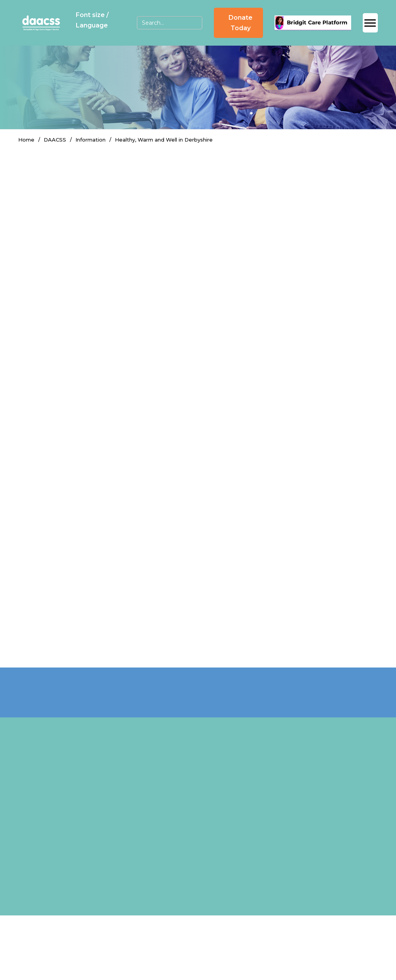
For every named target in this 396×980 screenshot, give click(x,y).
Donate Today (241, 23)
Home (26, 140)
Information (90, 140)
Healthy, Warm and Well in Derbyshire (164, 140)
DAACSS (55, 140)
